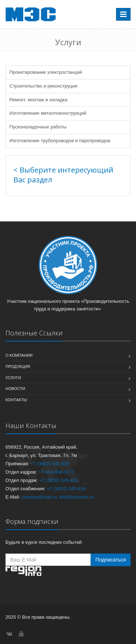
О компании (19, 355)
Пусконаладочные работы (38, 127)
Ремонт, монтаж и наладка (38, 100)
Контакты (16, 400)
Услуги (13, 378)
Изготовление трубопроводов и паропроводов (60, 141)
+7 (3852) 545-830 (50, 464)
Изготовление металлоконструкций (48, 113)
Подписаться (111, 560)
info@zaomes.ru (77, 497)
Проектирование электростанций (46, 72)
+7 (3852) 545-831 (59, 480)
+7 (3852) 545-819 (66, 489)
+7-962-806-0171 (57, 472)
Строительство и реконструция (43, 86)
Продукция (18, 367)
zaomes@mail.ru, (40, 497)
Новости (15, 389)
